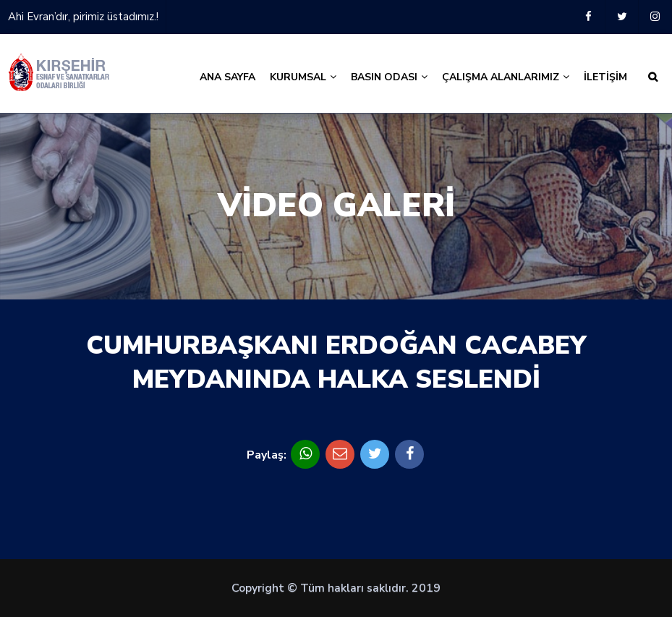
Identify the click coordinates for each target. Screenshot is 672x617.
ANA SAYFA (227, 77)
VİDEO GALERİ (336, 206)
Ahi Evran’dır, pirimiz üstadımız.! (83, 17)
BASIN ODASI (389, 77)
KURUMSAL (303, 77)
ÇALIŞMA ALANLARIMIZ (506, 77)
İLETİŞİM (605, 77)
